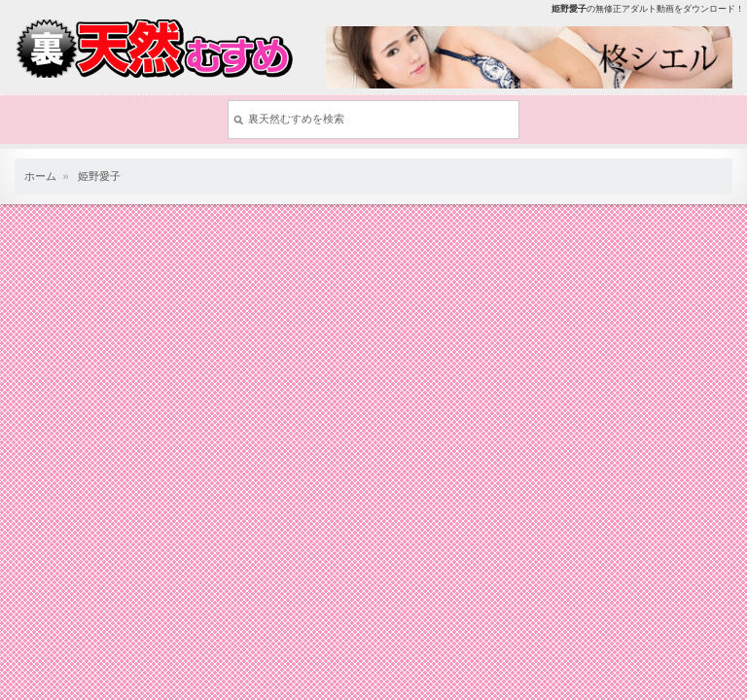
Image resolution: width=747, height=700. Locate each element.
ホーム (40, 176)
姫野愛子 (99, 176)
